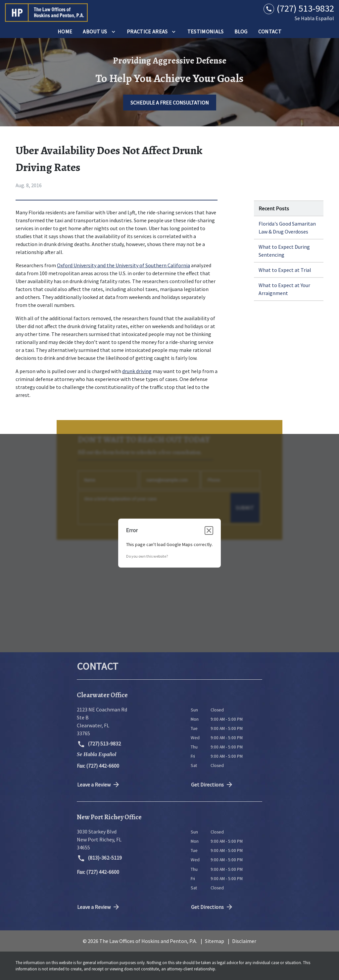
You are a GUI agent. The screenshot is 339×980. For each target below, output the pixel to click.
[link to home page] (46, 13)
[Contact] (270, 31)
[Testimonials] (206, 31)
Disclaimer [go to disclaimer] (244, 941)
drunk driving (137, 371)
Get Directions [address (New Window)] (212, 785)
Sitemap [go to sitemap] (215, 941)
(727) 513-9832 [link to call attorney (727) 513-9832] (99, 744)
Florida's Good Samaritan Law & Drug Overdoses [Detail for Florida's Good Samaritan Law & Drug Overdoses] (287, 228)
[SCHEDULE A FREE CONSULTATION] (170, 103)
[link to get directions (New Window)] (129, 721)
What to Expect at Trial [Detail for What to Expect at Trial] (285, 270)
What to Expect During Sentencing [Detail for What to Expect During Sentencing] (284, 251)
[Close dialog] (209, 531)
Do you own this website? (147, 556)
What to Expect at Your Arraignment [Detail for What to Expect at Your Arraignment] (284, 289)
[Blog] (241, 31)
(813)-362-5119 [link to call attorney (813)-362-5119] (99, 858)
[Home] (65, 31)
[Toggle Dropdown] (113, 31)
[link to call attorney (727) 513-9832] (299, 8)
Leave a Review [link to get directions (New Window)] (99, 785)
